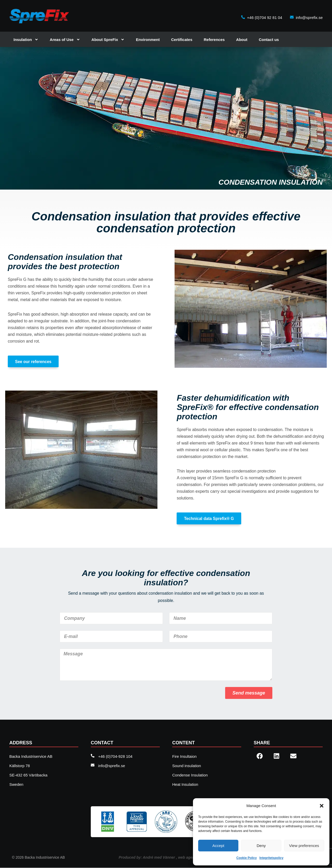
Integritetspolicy (271, 858)
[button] (322, 806)
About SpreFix (108, 40)
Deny (261, 846)
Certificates (182, 40)
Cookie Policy (247, 858)
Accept (218, 846)
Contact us (269, 40)
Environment (148, 40)
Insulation (26, 40)
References (214, 40)
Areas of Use (65, 40)
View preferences (304, 846)
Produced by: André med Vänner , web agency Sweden (166, 858)
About (242, 40)
